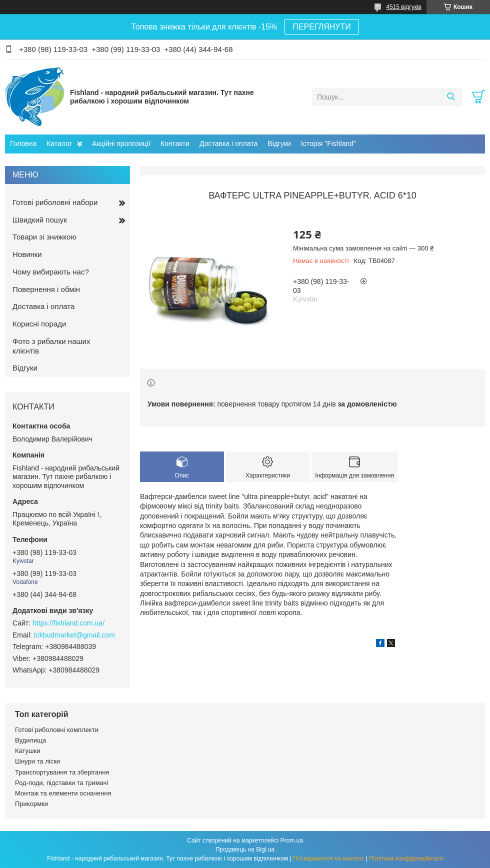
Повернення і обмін (46, 289)
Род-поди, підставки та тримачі (61, 783)
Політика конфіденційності (406, 858)
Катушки (28, 751)
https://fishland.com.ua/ (68, 623)
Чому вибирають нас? (51, 272)
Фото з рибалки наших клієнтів (51, 346)
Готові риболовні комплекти (57, 730)
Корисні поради (39, 324)
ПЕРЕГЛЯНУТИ (321, 27)
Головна (23, 143)
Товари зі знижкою (44, 237)
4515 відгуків (404, 7)
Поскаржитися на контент (328, 858)
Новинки (27, 254)
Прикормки (31, 804)
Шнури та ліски (37, 761)
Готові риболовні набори (55, 202)
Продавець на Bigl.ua (245, 849)
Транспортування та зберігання (62, 772)
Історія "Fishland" (328, 143)
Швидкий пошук (40, 220)
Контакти (175, 143)
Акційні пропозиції (121, 143)
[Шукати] (451, 97)
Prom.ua (292, 840)
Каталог (59, 143)
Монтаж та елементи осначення (63, 793)
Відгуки (279, 143)
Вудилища (30, 740)
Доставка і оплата (228, 143)
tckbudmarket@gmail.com (74, 635)
